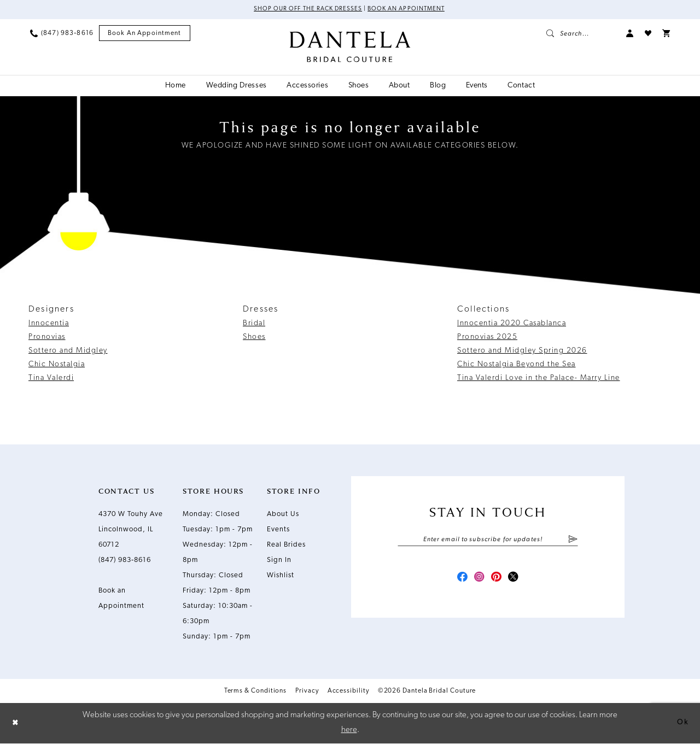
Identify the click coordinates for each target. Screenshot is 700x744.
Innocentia (49, 324)
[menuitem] (62, 34)
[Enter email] (488, 541)
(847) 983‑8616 (125, 561)
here (349, 731)
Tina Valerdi (51, 379)
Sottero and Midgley (68, 352)
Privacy (307, 692)
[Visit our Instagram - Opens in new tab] (478, 581)
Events (278, 531)
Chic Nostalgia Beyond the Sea (517, 365)
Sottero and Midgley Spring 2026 (522, 352)
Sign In (279, 561)
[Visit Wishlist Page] (648, 34)
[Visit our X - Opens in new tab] (517, 581)
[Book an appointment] (145, 34)
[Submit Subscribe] (573, 541)
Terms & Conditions (256, 692)
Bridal (254, 324)
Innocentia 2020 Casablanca (512, 324)
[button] (630, 34)
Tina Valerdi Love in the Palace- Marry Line (539, 379)
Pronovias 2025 (487, 338)
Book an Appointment (410, 10)
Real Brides (286, 546)
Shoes (254, 338)
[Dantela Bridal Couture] (350, 48)
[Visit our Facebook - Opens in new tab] (458, 581)
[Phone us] (62, 34)
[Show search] (581, 34)
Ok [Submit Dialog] (682, 724)
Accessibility (348, 692)
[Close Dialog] (16, 724)
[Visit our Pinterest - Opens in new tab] (498, 581)
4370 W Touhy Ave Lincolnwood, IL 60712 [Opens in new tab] (131, 531)
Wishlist (281, 576)
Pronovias (47, 338)
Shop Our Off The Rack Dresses (304, 10)
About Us (283, 515)
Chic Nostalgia (57, 365)
